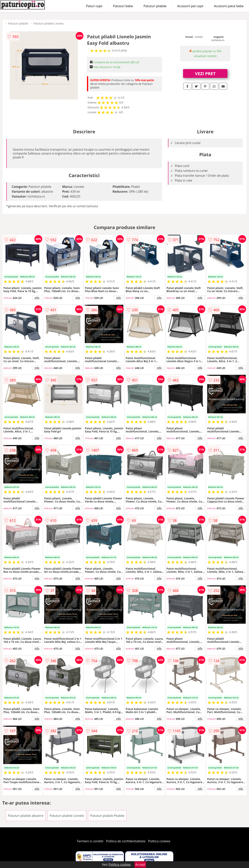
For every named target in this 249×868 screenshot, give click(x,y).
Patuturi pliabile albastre (26, 816)
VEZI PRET (205, 73)
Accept (140, 864)
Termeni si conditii (90, 841)
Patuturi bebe (123, 6)
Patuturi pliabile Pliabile (107, 816)
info (37, 298)
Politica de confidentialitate (126, 841)
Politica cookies (159, 841)
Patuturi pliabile (155, 6)
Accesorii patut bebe (229, 6)
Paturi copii (94, 6)
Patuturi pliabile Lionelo (49, 23)
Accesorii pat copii (190, 6)
